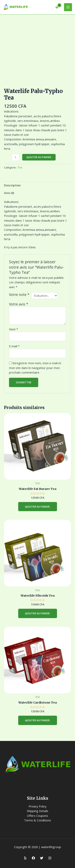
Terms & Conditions (38, 820)
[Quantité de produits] (15, 157)
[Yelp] (25, 858)
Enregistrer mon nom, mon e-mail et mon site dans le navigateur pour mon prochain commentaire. (35, 368)
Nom (13, 329)
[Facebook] (33, 858)
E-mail (14, 346)
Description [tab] (12, 185)
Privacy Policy (37, 806)
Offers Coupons (37, 816)
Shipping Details (37, 811)
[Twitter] (42, 858)
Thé (20, 167)
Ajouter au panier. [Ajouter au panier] (38, 507)
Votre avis (19, 304)
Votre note (19, 295)
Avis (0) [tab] (9, 193)
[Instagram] (50, 858)
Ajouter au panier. (39, 157)
